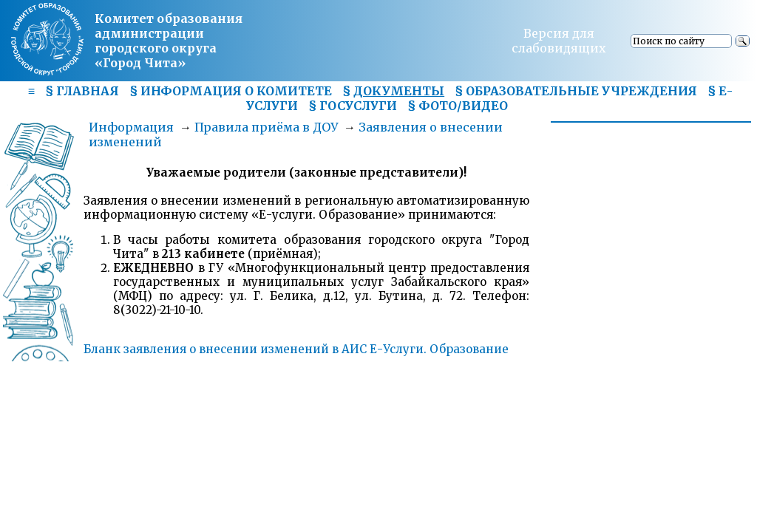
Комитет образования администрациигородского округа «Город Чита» (169, 41)
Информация (131, 127)
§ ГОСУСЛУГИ (353, 106)
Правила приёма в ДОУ (266, 127)
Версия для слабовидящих (559, 41)
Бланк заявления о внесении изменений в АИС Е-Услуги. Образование (296, 349)
